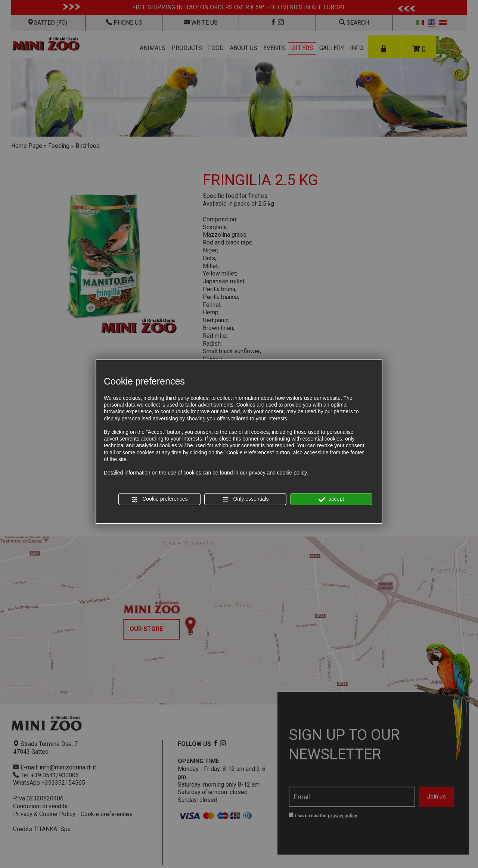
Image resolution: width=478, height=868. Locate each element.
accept (331, 499)
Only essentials (246, 499)
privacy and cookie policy (278, 473)
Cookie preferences (159, 499)
